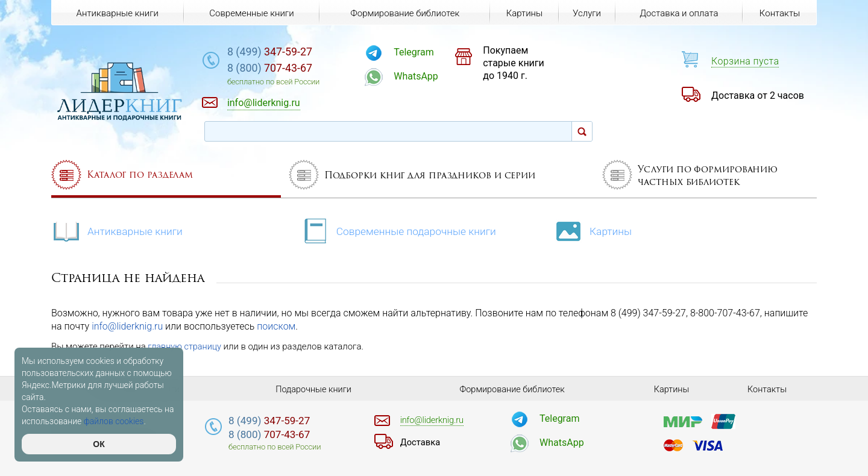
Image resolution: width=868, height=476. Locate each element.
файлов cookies (114, 421)
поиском (276, 326)
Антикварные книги (119, 230)
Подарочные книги (313, 389)
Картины (599, 230)
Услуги (586, 13)
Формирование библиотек (404, 13)
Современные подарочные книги (401, 230)
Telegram (429, 52)
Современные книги (251, 13)
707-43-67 (292, 69)
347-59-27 (292, 52)
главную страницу (186, 346)
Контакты (779, 13)
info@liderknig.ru (127, 326)
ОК (99, 444)
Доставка (421, 442)
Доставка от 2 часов (758, 96)
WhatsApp (432, 76)
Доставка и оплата (678, 13)
